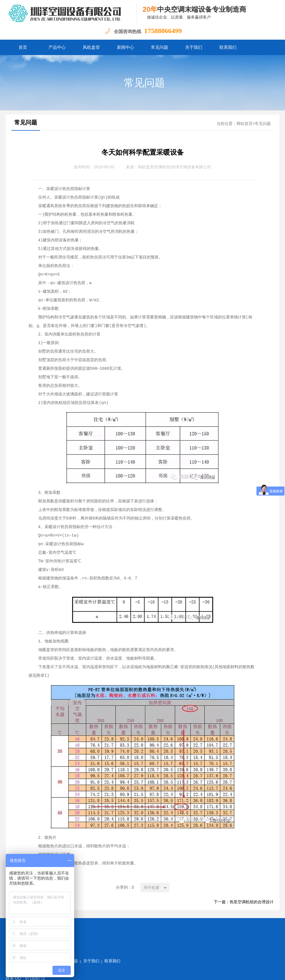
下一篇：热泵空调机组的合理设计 (244, 902)
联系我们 (228, 47)
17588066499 (163, 31)
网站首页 (244, 124)
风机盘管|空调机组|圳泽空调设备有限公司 (175, 167)
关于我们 (194, 47)
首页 (23, 47)
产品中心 (57, 47)
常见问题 (159, 47)
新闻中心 (126, 47)
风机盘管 (91, 47)
